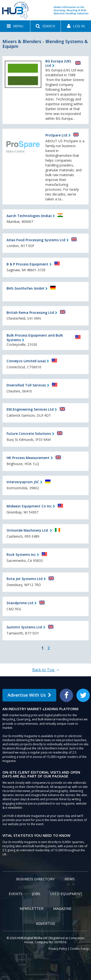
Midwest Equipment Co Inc (29, 506)
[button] (15, 26)
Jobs (36, 894)
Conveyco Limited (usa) (26, 361)
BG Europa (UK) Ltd (58, 63)
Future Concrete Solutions (29, 433)
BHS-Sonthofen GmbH (25, 288)
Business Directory (36, 879)
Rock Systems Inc (21, 554)
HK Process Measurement (28, 458)
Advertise (46, 923)
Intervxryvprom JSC (23, 482)
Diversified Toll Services (26, 385)
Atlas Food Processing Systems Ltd (36, 240)
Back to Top (46, 670)
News (70, 879)
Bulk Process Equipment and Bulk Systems (35, 337)
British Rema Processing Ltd (30, 313)
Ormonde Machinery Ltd (28, 530)
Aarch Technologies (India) (29, 216)
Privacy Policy (58, 949)
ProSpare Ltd (56, 135)
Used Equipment (66, 894)
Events (16, 894)
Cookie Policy (79, 949)
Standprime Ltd (20, 603)
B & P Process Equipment (27, 264)
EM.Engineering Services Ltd (30, 409)
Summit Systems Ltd (24, 627)
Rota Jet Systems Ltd (25, 579)
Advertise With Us (29, 695)
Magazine (62, 908)
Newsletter (32, 908)
